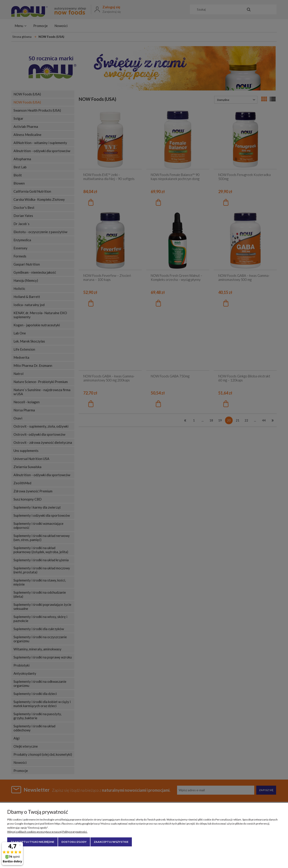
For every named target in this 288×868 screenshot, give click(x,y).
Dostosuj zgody (74, 842)
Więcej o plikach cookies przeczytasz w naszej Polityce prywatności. (47, 832)
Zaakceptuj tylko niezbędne (32, 842)
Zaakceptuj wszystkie (111, 842)
